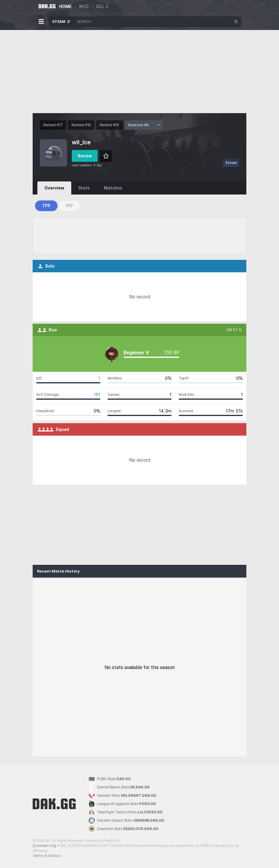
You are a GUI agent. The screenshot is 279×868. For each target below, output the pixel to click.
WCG (84, 7)
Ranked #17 (53, 125)
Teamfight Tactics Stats (126, 812)
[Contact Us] (44, 846)
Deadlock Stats (123, 829)
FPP (70, 206)
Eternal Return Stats (119, 787)
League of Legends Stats (122, 804)
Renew (85, 156)
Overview (54, 188)
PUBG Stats (110, 779)
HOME (65, 7)
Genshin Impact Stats (126, 820)
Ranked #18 (81, 125)
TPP (46, 206)
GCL (102, 7)
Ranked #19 (109, 125)
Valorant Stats (122, 796)
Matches (113, 188)
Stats (84, 188)
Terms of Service (46, 856)
